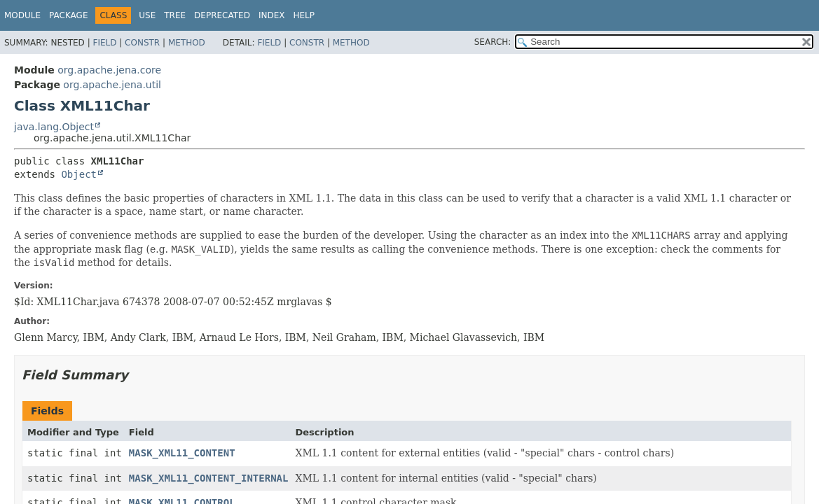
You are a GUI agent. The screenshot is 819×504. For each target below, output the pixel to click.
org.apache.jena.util (112, 85)
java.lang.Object (54, 127)
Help (304, 15)
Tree (175, 15)
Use (147, 15)
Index (272, 15)
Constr (142, 43)
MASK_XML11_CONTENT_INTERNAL (209, 478)
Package (68, 15)
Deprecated (222, 15)
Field (104, 43)
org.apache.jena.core (109, 70)
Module (22, 15)
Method (187, 43)
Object (79, 174)
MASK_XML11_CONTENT (182, 453)
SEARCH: (493, 42)
